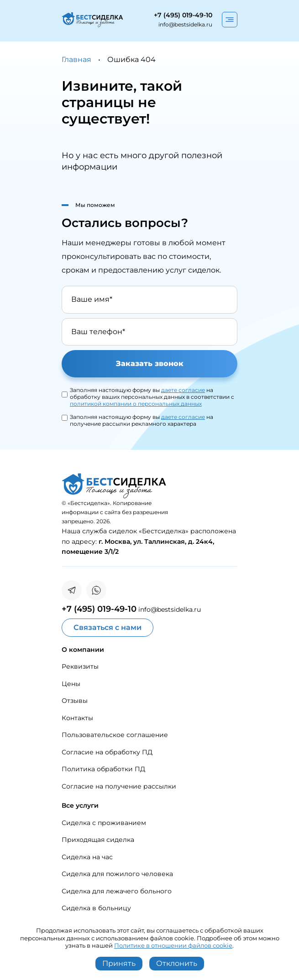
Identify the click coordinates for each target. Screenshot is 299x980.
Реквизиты (80, 666)
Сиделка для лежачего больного (117, 891)
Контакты (77, 718)
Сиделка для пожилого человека (117, 874)
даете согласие (183, 390)
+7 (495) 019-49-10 (183, 15)
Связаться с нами (108, 627)
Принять (119, 963)
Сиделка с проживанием (104, 823)
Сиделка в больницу (96, 908)
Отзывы (75, 701)
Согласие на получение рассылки (119, 786)
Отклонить (177, 963)
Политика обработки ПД (103, 769)
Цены (71, 684)
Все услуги (80, 805)
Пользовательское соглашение (115, 735)
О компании (83, 650)
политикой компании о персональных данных (136, 404)
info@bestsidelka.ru (185, 24)
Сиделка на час (87, 857)
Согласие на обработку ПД (107, 752)
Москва (117, 542)
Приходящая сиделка (98, 840)
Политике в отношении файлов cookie (173, 945)
